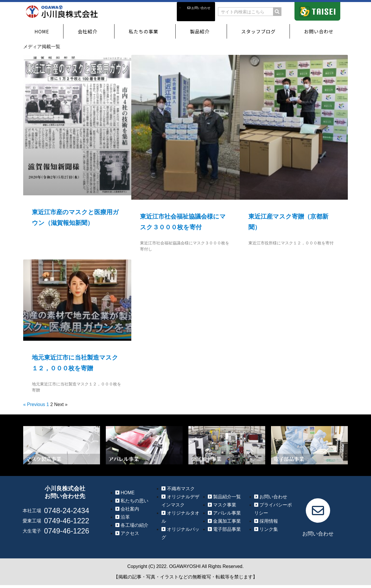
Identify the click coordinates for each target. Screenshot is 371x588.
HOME (42, 31)
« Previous (34, 404)
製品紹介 (201, 31)
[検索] (277, 12)
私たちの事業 (145, 31)
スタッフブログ (258, 31)
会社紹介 (89, 31)
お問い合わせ (320, 31)
